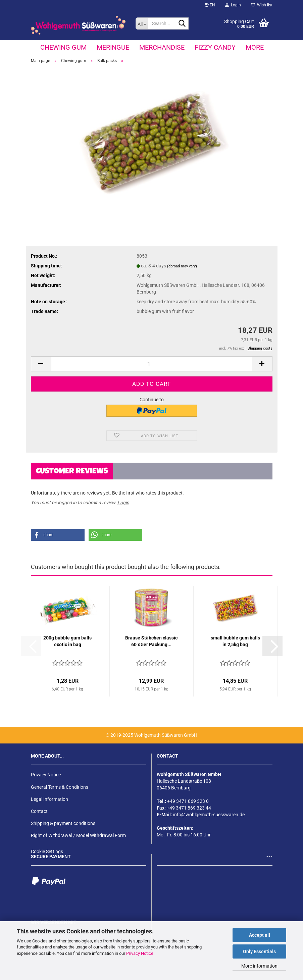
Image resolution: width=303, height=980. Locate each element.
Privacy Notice (140, 953)
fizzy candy (215, 47)
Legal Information (49, 799)
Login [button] (233, 5)
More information (259, 966)
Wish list (262, 5)
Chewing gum (63, 47)
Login (123, 503)
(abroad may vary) (182, 266)
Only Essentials (259, 951)
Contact (39, 811)
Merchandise (162, 47)
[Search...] (142, 23)
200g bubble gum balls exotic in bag (67, 641)
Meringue (113, 47)
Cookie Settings (47, 852)
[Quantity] (152, 364)
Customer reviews (72, 472)
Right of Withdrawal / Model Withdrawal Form (78, 835)
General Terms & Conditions (60, 787)
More (255, 47)
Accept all (260, 935)
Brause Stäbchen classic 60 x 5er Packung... (151, 641)
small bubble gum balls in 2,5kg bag (235, 641)
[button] (210, 5)
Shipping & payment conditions (63, 823)
